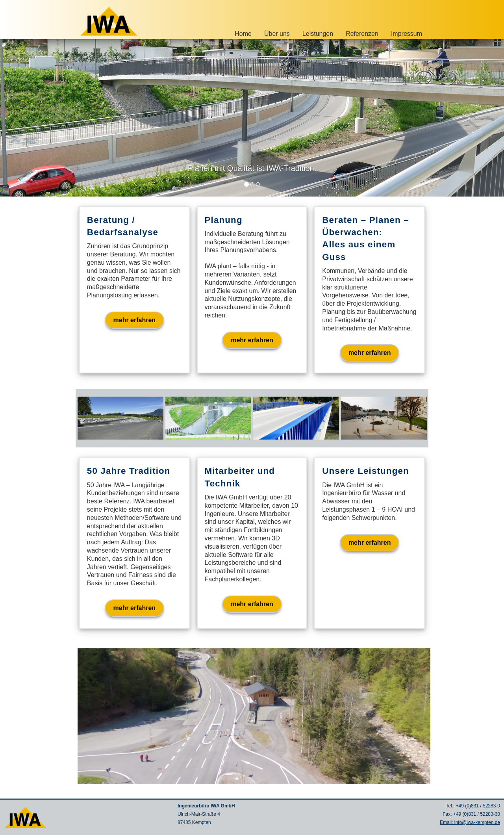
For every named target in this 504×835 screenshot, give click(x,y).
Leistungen (318, 34)
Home (243, 34)
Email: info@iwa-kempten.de (470, 822)
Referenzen (362, 34)
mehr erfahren (135, 320)
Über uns (277, 34)
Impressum (407, 34)
